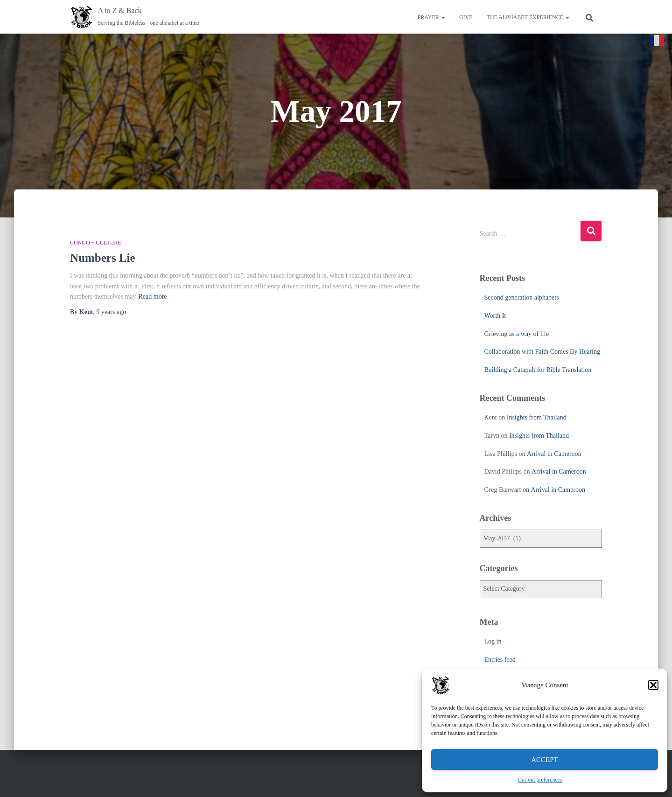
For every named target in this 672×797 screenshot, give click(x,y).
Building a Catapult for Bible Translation (538, 370)
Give (466, 17)
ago (111, 312)
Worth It (495, 316)
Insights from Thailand (537, 417)
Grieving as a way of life (517, 334)
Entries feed (500, 660)
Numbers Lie (103, 258)
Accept (545, 760)
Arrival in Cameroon (554, 454)
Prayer (431, 17)
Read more (153, 297)
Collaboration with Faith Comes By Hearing (542, 352)
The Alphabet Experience (528, 17)
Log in (493, 641)
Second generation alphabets (522, 297)
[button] (653, 685)
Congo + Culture (96, 243)
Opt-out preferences (540, 780)
